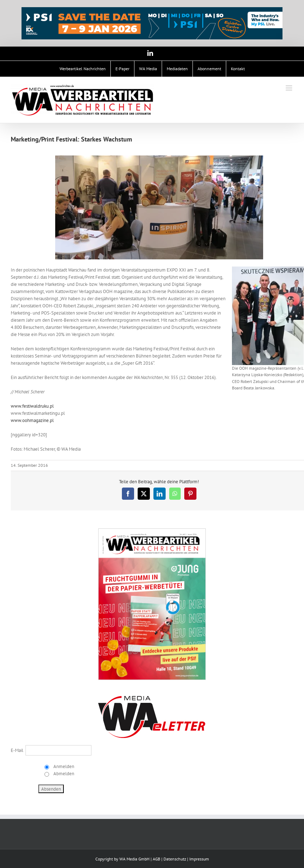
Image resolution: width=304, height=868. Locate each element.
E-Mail (17, 750)
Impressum (199, 859)
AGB (156, 859)
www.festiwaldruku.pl (32, 406)
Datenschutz (175, 859)
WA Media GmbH (134, 859)
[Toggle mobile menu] (289, 88)
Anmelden (63, 766)
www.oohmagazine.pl (32, 420)
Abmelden (63, 774)
